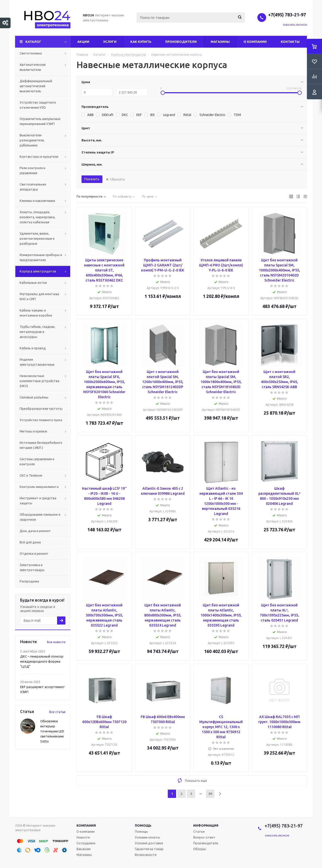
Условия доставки (149, 843)
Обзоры (200, 849)
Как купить (141, 42)
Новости (83, 837)
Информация (206, 825)
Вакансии (84, 849)
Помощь (143, 825)
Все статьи (57, 712)
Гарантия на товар (149, 849)
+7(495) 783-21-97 (288, 15)
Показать (92, 179)
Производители (181, 42)
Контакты (290, 42)
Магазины (220, 42)
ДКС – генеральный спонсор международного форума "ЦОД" (42, 661)
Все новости (56, 642)
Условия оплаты (147, 837)
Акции (83, 42)
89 (210, 794)
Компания (86, 825)
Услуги (110, 42)
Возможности (146, 855)
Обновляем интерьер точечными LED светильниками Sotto (52, 731)
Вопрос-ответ (204, 837)
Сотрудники (86, 843)
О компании (255, 42)
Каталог (33, 42)
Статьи (199, 831)
